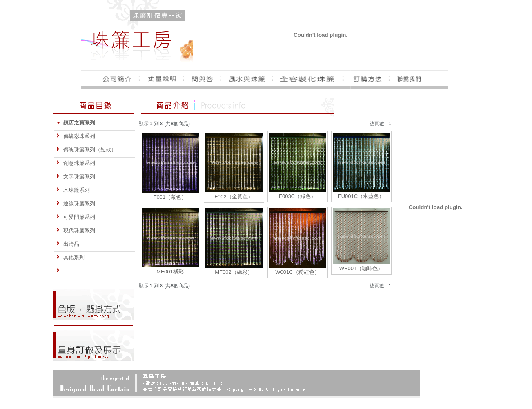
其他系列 (70, 257)
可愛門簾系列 (76, 217)
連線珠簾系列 (76, 203)
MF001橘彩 (170, 272)
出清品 (68, 244)
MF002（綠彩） (234, 272)
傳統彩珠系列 (76, 136)
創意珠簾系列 (76, 163)
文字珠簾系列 (76, 177)
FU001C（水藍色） (361, 196)
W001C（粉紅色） (297, 272)
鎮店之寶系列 (76, 123)
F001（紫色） (170, 197)
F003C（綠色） (297, 196)
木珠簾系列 (73, 190)
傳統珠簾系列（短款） (86, 150)
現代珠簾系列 (76, 230)
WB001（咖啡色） (361, 268)
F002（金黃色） (234, 197)
